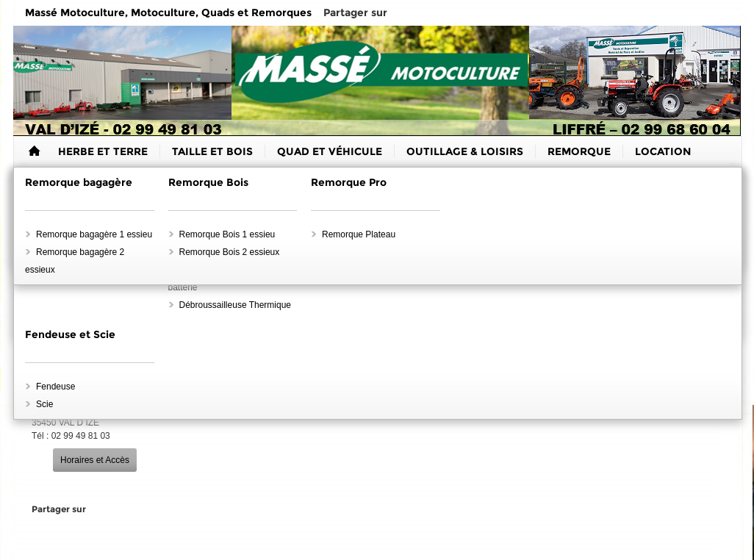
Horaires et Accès (95, 460)
